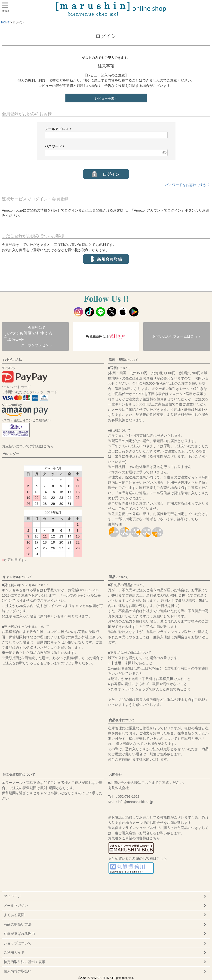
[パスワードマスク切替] (164, 153)
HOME (5, 22)
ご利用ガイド (14, 952)
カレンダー (11, 454)
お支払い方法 (12, 360)
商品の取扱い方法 (18, 924)
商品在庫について (122, 720)
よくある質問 (14, 915)
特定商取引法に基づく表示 (25, 962)
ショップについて (18, 943)
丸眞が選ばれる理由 (19, 934)
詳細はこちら (188, 519)
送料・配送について (123, 360)
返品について (119, 577)
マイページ (12, 896)
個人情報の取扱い (18, 971)
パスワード (55, 146)
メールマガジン (16, 906)
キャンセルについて (17, 577)
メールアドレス (59, 129)
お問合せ (115, 775)
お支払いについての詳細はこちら (28, 446)
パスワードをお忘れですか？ (188, 185)
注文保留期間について (19, 775)
